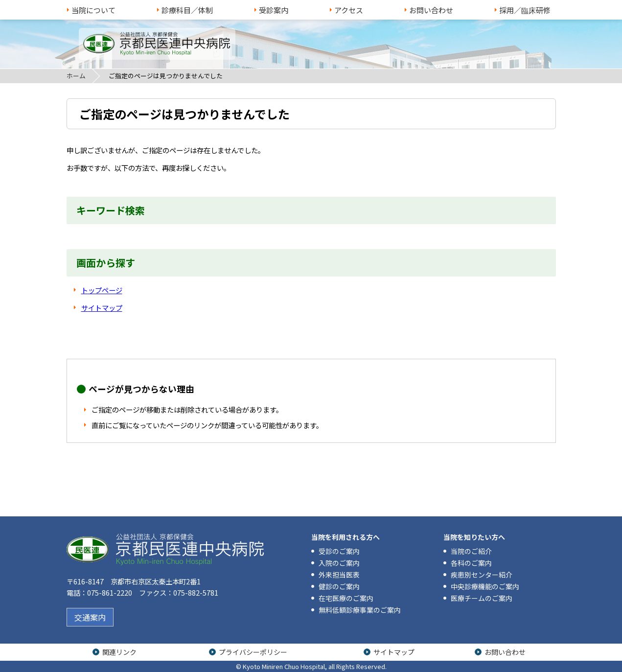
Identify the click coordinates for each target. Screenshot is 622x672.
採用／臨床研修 (525, 10)
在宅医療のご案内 (346, 598)
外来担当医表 (339, 575)
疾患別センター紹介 (482, 575)
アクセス (349, 10)
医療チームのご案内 (482, 598)
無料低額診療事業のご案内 (360, 610)
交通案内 (90, 617)
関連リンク (119, 652)
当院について (93, 10)
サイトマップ (102, 308)
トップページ (102, 290)
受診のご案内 (339, 551)
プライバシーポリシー (253, 652)
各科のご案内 (471, 563)
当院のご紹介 (471, 551)
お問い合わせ (431, 10)
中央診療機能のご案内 (485, 586)
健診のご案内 (339, 586)
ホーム (76, 76)
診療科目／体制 (187, 10)
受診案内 (274, 10)
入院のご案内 (339, 563)
